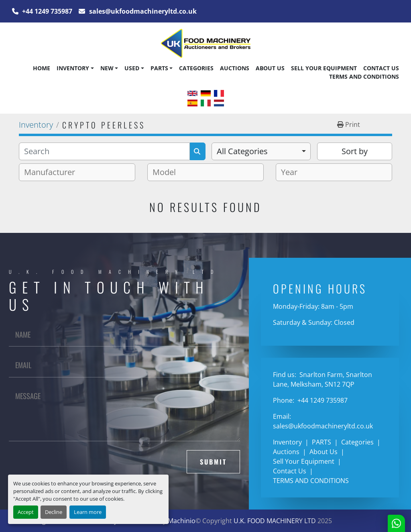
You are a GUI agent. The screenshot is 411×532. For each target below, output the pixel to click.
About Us (270, 68)
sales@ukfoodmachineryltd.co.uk (142, 11)
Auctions (235, 68)
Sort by (355, 151)
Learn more (88, 512)
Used (132, 68)
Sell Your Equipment (324, 68)
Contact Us (381, 68)
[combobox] (261, 151)
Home (42, 68)
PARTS (159, 68)
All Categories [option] (242, 151)
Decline (54, 512)
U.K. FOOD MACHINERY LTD (275, 521)
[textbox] (53, 172)
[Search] (104, 151)
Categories (196, 68)
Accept (26, 512)
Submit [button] (213, 462)
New (107, 68)
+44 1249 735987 (46, 11)
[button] (75, 68)
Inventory (73, 68)
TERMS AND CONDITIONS (364, 76)
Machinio (182, 521)
